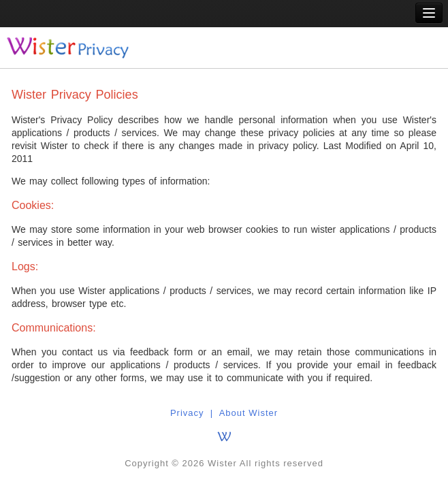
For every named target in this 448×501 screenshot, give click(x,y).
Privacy (187, 413)
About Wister (249, 413)
